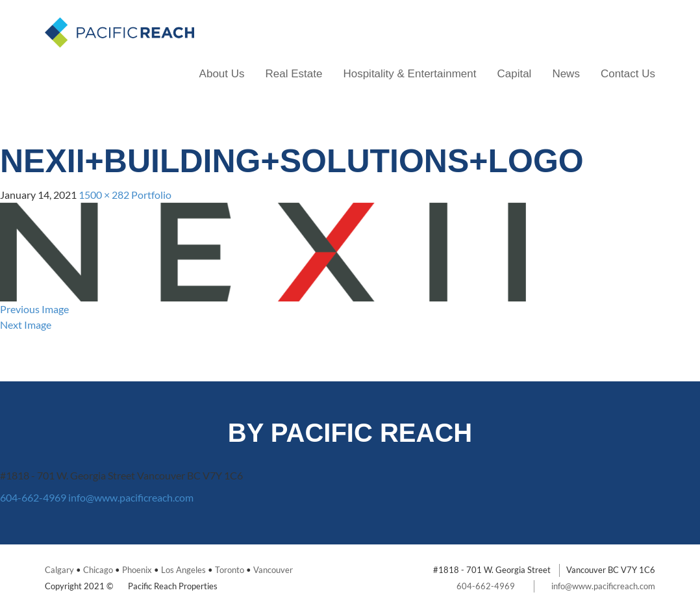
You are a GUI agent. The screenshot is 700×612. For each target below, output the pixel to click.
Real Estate (294, 74)
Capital (514, 74)
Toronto (230, 570)
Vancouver (273, 570)
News (566, 74)
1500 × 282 (104, 195)
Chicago (98, 570)
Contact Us (628, 74)
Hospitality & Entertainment (409, 74)
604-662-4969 (33, 497)
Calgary (59, 570)
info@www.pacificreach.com (131, 497)
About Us (222, 74)
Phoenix (137, 570)
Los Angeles (183, 570)
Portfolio (151, 195)
